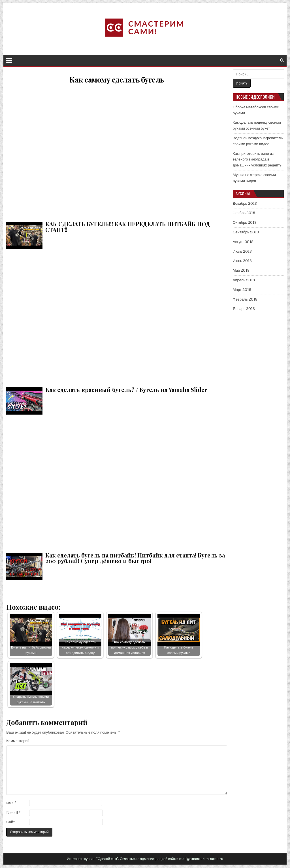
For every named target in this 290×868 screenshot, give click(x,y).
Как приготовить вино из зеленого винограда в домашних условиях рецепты (258, 160)
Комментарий (18, 741)
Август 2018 (243, 242)
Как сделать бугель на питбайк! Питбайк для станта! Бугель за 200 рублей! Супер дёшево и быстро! (117, 482)
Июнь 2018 (242, 261)
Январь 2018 (244, 309)
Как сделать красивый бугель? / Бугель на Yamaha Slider (117, 317)
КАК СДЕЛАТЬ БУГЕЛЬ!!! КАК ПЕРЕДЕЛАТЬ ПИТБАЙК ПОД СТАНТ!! (117, 151)
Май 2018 (241, 270)
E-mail (13, 813)
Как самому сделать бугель (117, 80)
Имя (11, 803)
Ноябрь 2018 (244, 213)
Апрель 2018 (244, 280)
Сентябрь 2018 (246, 232)
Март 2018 (242, 290)
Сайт (10, 822)
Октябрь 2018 (245, 222)
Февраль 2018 (245, 299)
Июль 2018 (242, 251)
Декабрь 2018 (245, 203)
